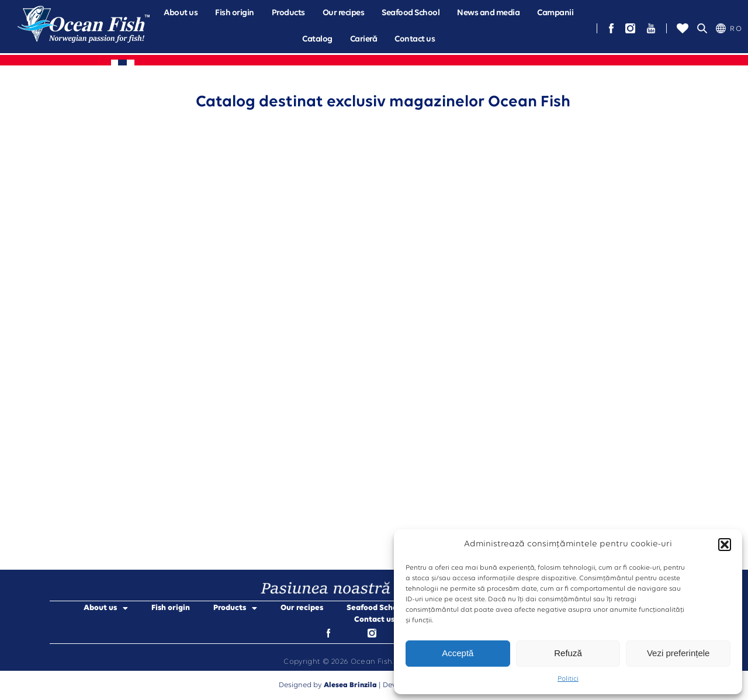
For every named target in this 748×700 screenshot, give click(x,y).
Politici (568, 679)
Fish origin (235, 13)
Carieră (364, 39)
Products (288, 13)
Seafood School (411, 13)
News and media (488, 13)
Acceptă (458, 653)
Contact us (415, 39)
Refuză (568, 653)
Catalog (317, 39)
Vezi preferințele (678, 653)
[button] (725, 545)
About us (181, 13)
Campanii (555, 13)
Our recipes (344, 13)
